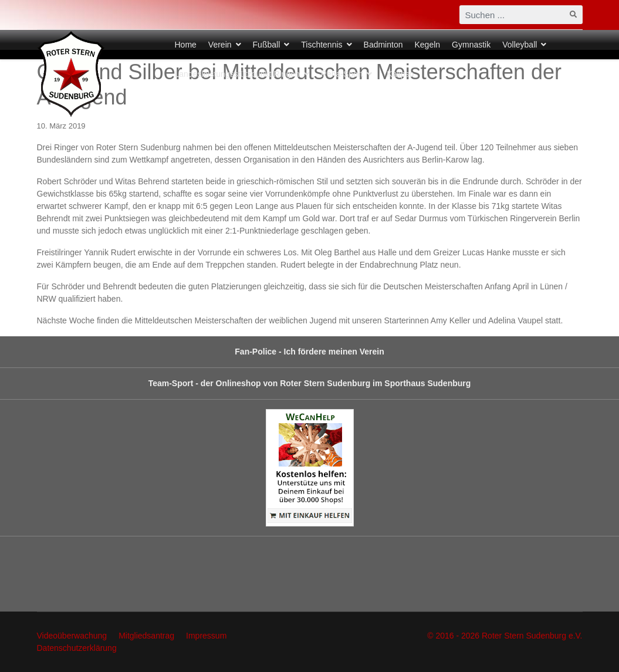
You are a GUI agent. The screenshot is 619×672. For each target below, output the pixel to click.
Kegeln (427, 45)
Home (186, 45)
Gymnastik (471, 45)
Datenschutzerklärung (77, 648)
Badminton (383, 45)
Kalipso (400, 74)
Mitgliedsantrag (146, 636)
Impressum (206, 636)
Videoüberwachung (72, 636)
